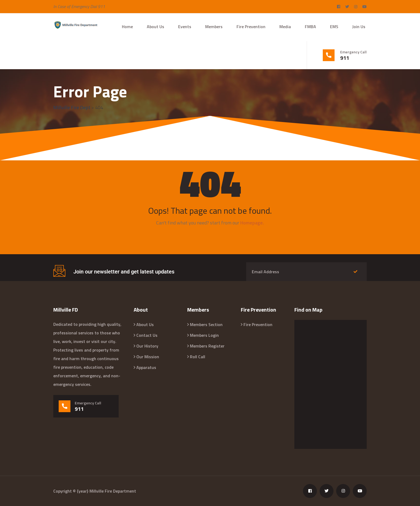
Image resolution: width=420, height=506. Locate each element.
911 (345, 58)
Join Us (359, 27)
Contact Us (147, 335)
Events (185, 27)
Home (127, 27)
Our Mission (148, 357)
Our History (147, 346)
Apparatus (146, 367)
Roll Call (198, 357)
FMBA (310, 27)
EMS (334, 27)
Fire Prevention (251, 27)
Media (285, 27)
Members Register (207, 346)
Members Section (206, 324)
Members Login (204, 335)
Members (214, 27)
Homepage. (252, 223)
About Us (155, 27)
